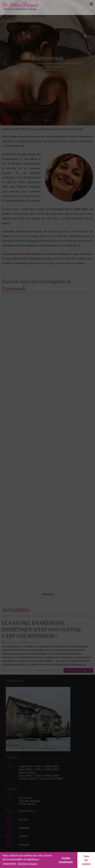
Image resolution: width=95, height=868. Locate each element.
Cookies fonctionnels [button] (66, 860)
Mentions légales (28, 864)
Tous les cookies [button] (86, 860)
